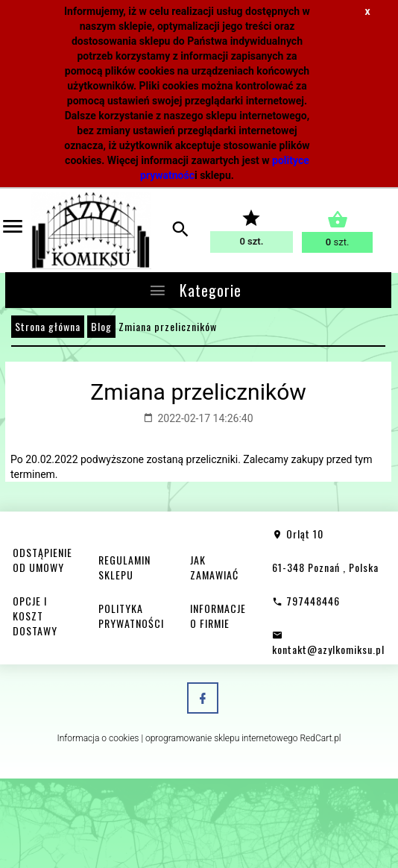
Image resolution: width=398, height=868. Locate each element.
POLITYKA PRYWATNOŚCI (131, 616)
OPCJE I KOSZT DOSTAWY (35, 616)
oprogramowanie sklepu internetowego (222, 738)
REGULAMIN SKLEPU (124, 567)
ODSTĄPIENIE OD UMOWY (42, 560)
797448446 (306, 601)
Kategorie (195, 290)
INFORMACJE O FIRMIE (218, 616)
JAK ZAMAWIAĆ (214, 567)
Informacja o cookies (98, 738)
